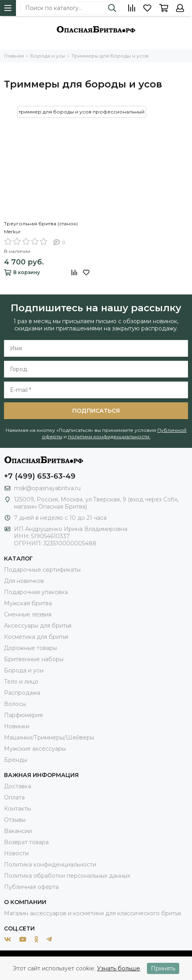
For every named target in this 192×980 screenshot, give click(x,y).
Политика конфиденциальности (50, 865)
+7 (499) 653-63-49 (40, 476)
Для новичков (24, 581)
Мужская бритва (28, 603)
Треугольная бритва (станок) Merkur (41, 228)
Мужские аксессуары (35, 749)
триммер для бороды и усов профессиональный (82, 112)
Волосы (15, 704)
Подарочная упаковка (36, 592)
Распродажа (22, 693)
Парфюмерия (23, 715)
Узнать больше (119, 968)
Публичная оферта (31, 887)
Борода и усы (24, 670)
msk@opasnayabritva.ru (47, 488)
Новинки (17, 726)
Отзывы (15, 820)
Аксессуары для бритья (38, 626)
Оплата (14, 797)
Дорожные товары (31, 648)
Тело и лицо (21, 682)
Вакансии (18, 831)
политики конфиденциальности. (109, 436)
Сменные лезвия (28, 614)
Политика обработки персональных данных (67, 876)
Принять (163, 968)
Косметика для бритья (36, 637)
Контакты (18, 809)
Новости (16, 853)
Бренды (16, 760)
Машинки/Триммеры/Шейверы (49, 737)
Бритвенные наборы (34, 659)
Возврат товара (26, 842)
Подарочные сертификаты (42, 570)
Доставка (18, 786)
